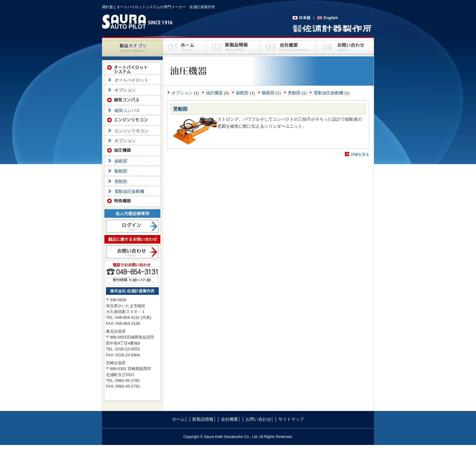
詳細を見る (360, 154)
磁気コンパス (127, 111)
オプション (182, 93)
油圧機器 (214, 93)
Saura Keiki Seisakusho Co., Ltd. (232, 437)
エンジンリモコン (131, 131)
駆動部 (268, 93)
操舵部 (242, 93)
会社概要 (229, 419)
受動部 (294, 93)
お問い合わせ (258, 419)
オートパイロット (131, 80)
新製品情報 (203, 419)
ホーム (178, 419)
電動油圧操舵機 (328, 93)
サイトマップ (291, 419)
